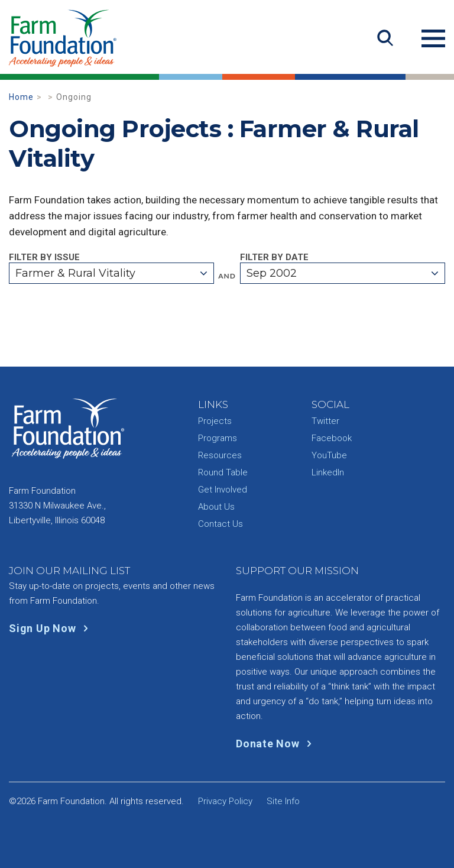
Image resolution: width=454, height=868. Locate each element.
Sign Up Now (51, 628)
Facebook (332, 438)
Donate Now (276, 744)
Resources (220, 455)
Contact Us (220, 524)
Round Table (223, 472)
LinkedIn (328, 472)
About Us (216, 507)
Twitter (325, 421)
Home (21, 97)
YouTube (329, 455)
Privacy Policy (225, 801)
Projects (215, 421)
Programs (218, 438)
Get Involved (223, 490)
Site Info (283, 801)
